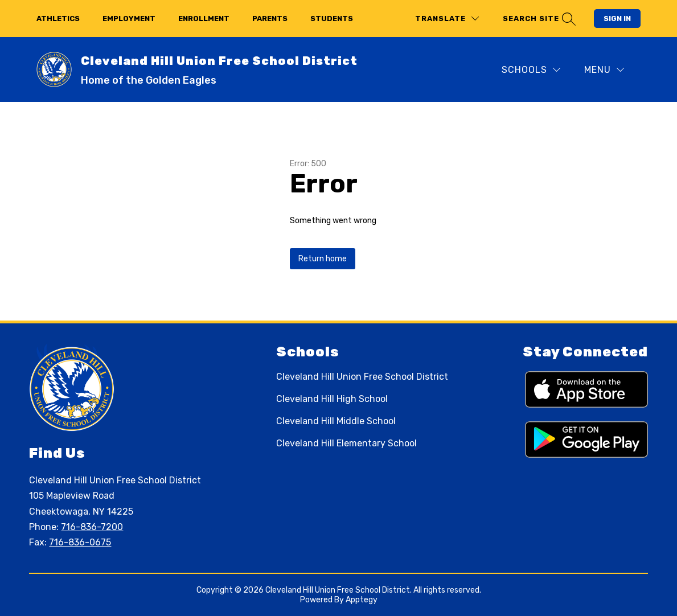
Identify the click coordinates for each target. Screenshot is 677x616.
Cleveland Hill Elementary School (346, 443)
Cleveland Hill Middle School (336, 421)
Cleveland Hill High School (332, 399)
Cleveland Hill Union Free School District (362, 377)
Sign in (617, 19)
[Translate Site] (447, 19)
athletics (58, 19)
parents (270, 19)
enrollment (204, 19)
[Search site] (538, 19)
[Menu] (604, 70)
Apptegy (362, 600)
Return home (323, 259)
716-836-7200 (92, 527)
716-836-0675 (80, 542)
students (332, 19)
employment (129, 19)
